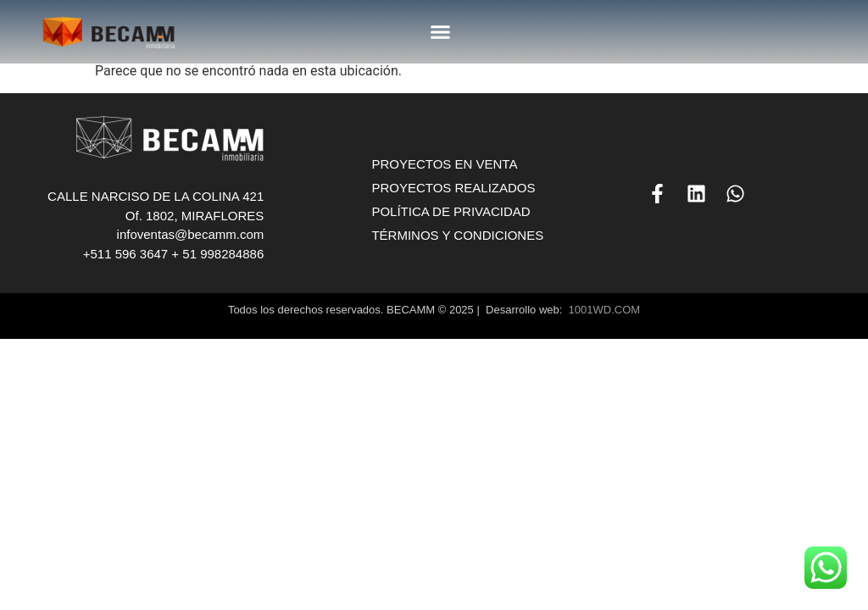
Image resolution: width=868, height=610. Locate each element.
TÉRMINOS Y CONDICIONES (457, 235)
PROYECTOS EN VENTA (444, 164)
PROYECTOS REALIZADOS (453, 188)
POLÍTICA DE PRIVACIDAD (451, 211)
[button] (441, 32)
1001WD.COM (605, 310)
